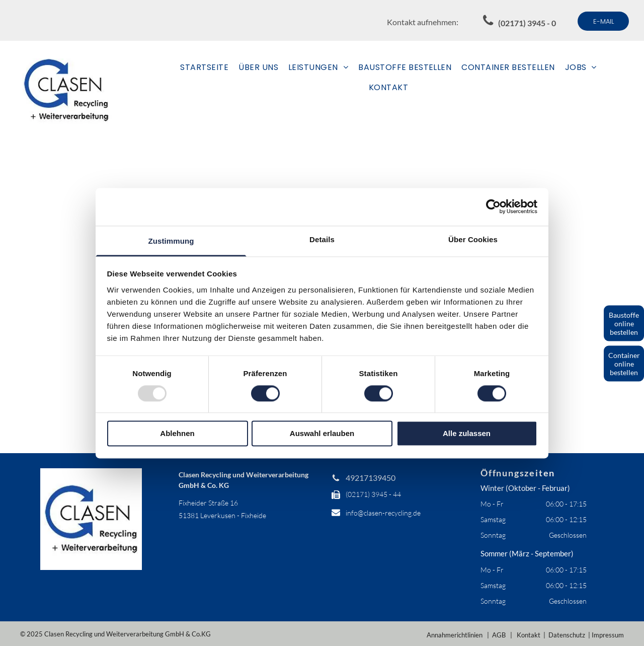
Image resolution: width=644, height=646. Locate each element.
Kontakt (529, 635)
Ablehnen (177, 434)
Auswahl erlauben (322, 434)
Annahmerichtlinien (455, 635)
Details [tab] (322, 239)
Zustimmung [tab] (171, 241)
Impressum (608, 635)
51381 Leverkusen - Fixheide (222, 515)
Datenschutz (567, 635)
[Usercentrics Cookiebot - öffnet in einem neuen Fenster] (493, 206)
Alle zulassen (467, 434)
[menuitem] (204, 67)
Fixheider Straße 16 (208, 503)
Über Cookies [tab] (473, 239)
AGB (499, 635)
